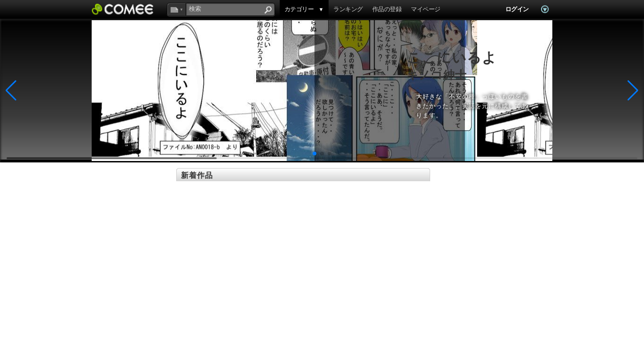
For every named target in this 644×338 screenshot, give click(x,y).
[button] (314, 154)
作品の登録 (387, 9)
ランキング (348, 9)
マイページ (425, 9)
